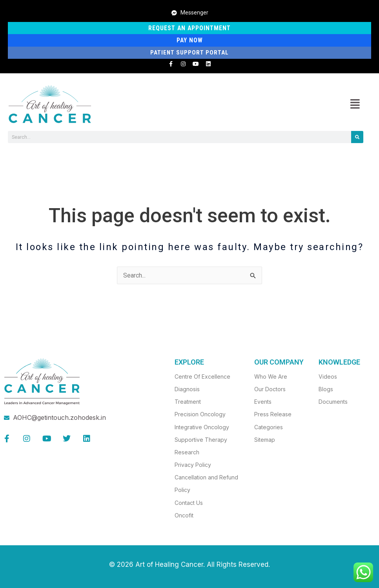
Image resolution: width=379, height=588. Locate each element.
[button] (355, 104)
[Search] (357, 137)
